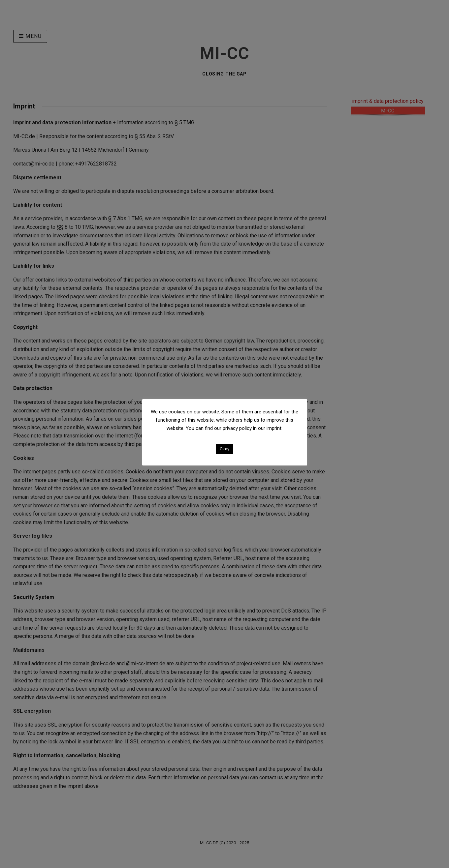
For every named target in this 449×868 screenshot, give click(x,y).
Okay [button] (224, 449)
